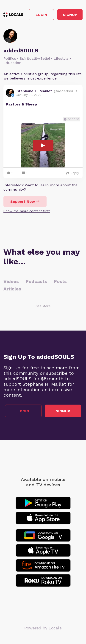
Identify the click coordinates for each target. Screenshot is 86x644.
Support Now (25, 201)
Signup (70, 15)
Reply (72, 173)
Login (41, 15)
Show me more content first (27, 211)
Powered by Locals (43, 628)
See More (43, 306)
